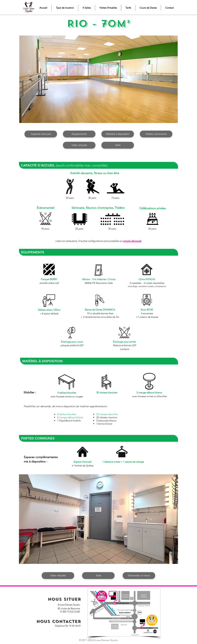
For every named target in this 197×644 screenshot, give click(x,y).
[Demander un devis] (139, 576)
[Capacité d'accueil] (41, 134)
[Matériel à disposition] (118, 134)
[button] (65, 8)
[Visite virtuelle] (79, 145)
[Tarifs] (118, 145)
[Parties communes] (156, 134)
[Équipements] (79, 134)
